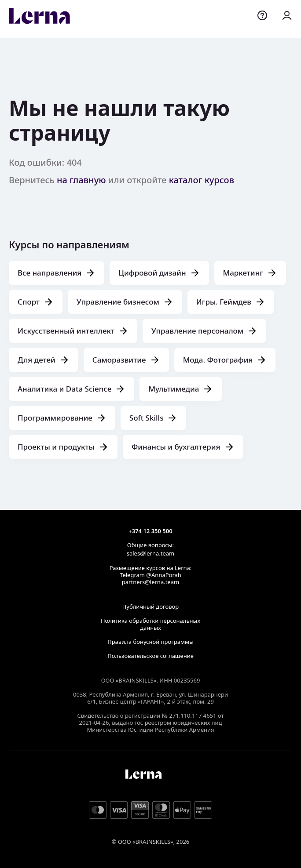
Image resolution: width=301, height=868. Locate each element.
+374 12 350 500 (150, 531)
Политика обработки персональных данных (150, 624)
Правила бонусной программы (150, 642)
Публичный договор (150, 607)
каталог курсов (202, 180)
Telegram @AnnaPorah (150, 575)
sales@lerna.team (150, 553)
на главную (81, 180)
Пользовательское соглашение (150, 656)
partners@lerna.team (150, 582)
